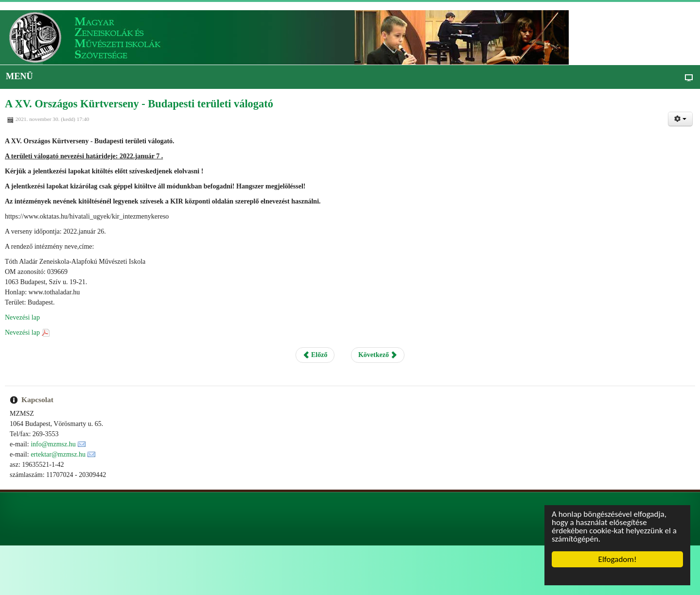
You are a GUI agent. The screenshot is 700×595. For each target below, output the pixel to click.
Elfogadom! (618, 559)
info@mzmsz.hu (53, 444)
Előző (315, 355)
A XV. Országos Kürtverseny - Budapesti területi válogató (139, 104)
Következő (378, 355)
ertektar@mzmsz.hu (58, 454)
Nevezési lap (22, 317)
